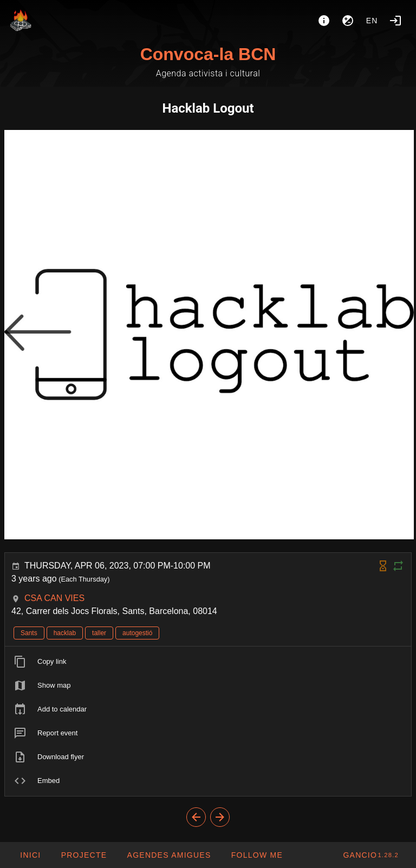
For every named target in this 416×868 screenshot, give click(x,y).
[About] (324, 21)
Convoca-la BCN (208, 54)
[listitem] (208, 662)
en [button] (372, 21)
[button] (168, 855)
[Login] (395, 21)
